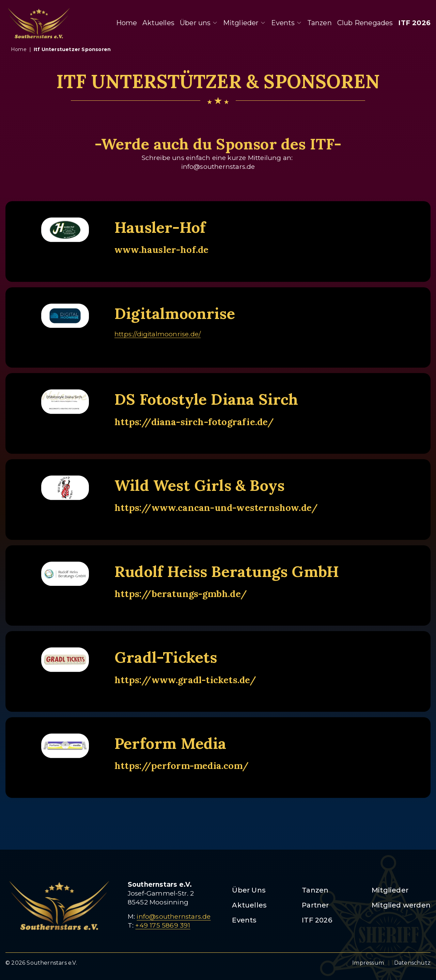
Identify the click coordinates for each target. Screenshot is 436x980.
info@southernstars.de (174, 917)
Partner (315, 905)
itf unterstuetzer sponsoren (72, 49)
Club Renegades (365, 23)
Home (127, 23)
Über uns (199, 23)
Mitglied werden (401, 905)
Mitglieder (244, 23)
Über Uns (249, 890)
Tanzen (320, 23)
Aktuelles (158, 23)
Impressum (368, 963)
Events (286, 23)
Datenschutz (412, 963)
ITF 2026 (414, 23)
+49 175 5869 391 (163, 925)
